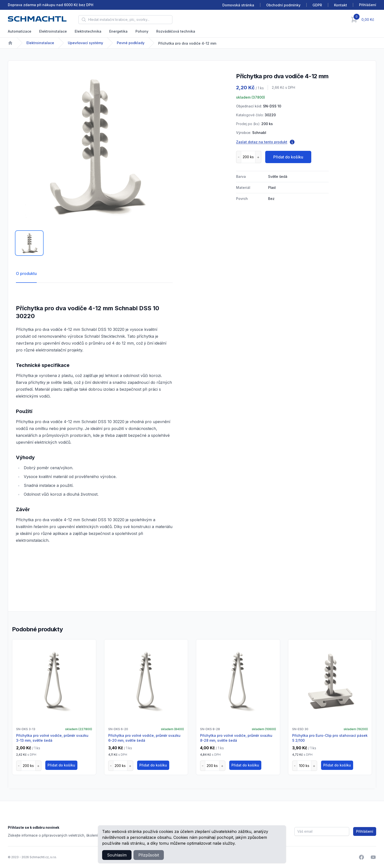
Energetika (118, 31)
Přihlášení (365, 831)
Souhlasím (117, 855)
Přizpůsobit (149, 855)
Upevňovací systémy (85, 43)
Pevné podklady (131, 43)
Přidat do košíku (288, 157)
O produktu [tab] (26, 273)
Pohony (142, 31)
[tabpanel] (94, 147)
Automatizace (20, 31)
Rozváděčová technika (176, 31)
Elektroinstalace (53, 31)
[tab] (29, 243)
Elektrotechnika (88, 31)
